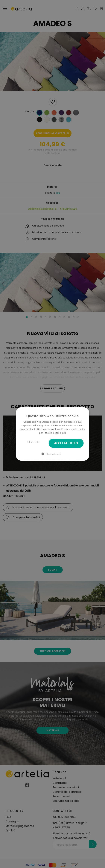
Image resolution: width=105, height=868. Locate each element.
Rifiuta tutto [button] (34, 442)
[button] (52, 454)
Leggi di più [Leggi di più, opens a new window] (59, 433)
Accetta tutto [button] (66, 443)
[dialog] (52, 434)
